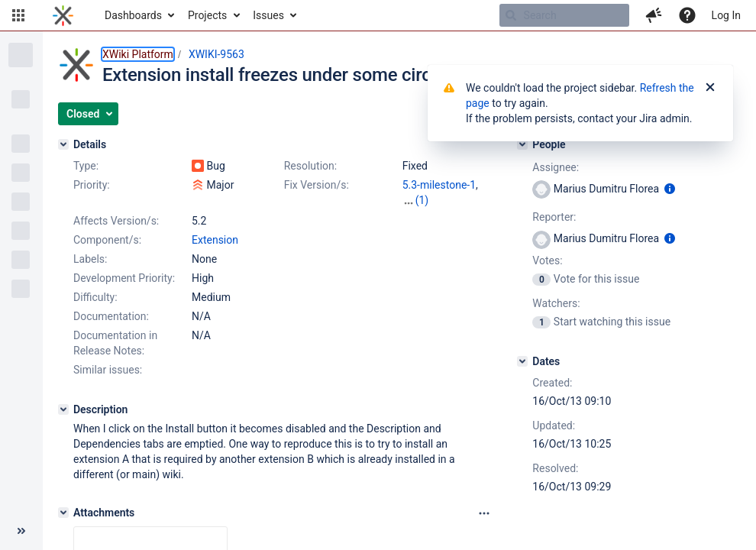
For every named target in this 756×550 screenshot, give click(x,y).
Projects (207, 15)
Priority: (92, 185)
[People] (522, 144)
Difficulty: (95, 297)
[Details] (63, 144)
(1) (422, 200)
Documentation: (111, 316)
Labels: (90, 259)
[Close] (710, 88)
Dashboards (133, 15)
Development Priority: (124, 278)
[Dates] (522, 361)
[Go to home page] (63, 15)
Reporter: (554, 217)
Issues (268, 15)
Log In (726, 15)
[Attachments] (63, 513)
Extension (215, 240)
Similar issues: (108, 370)
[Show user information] (670, 189)
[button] (18, 15)
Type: (86, 166)
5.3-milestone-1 (439, 185)
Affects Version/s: (116, 221)
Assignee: (556, 167)
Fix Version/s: (317, 185)
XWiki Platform (138, 54)
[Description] (63, 409)
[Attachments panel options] (484, 513)
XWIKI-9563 (216, 54)
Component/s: (107, 240)
